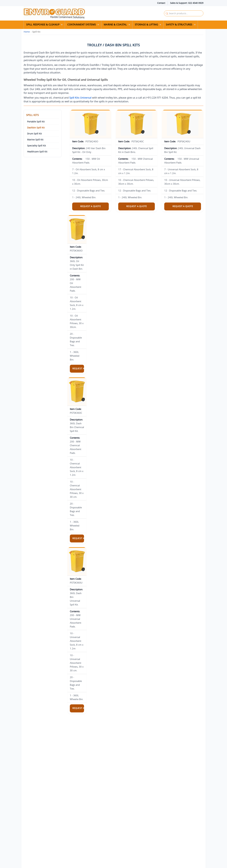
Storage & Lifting (146, 25)
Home (27, 32)
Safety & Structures (179, 25)
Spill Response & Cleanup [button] (43, 25)
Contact (161, 3)
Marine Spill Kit (35, 140)
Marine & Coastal (115, 25)
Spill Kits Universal (80, 98)
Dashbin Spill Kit (36, 128)
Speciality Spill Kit (36, 146)
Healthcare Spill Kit (37, 152)
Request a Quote (90, 206)
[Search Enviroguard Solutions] (184, 13)
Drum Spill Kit (34, 134)
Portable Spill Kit (36, 122)
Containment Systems (82, 25)
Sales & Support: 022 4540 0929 (187, 3)
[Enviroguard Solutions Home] (83, 13)
